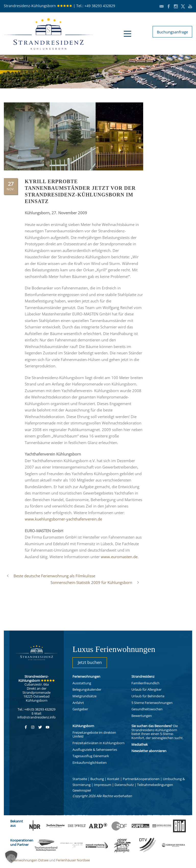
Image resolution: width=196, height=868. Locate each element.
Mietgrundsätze (84, 696)
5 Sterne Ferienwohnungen (152, 703)
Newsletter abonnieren (149, 751)
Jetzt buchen (90, 662)
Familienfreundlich (145, 683)
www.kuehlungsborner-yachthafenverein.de (63, 519)
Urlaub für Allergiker (146, 689)
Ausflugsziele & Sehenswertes (95, 750)
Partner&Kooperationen (141, 779)
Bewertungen (142, 716)
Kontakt (113, 779)
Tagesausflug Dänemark (91, 756)
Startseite (80, 779)
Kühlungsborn (83, 726)
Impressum (103, 785)
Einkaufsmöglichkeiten (90, 763)
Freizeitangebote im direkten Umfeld (94, 735)
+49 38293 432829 (100, 6)
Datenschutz (124, 785)
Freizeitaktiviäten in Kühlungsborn (99, 743)
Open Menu (127, 34)
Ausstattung (82, 683)
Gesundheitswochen (147, 709)
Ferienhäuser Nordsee (73, 860)
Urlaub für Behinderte (148, 696)
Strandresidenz (143, 676)
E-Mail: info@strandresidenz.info (36, 715)
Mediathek (140, 744)
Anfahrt (78, 703)
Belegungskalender (87, 689)
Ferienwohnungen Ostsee (29, 860)
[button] (11, 857)
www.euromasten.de (119, 557)
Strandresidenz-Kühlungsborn (38, 6)
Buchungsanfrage (172, 32)
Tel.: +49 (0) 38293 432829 (36, 709)
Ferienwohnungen (86, 676)
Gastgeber (80, 709)
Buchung (97, 779)
